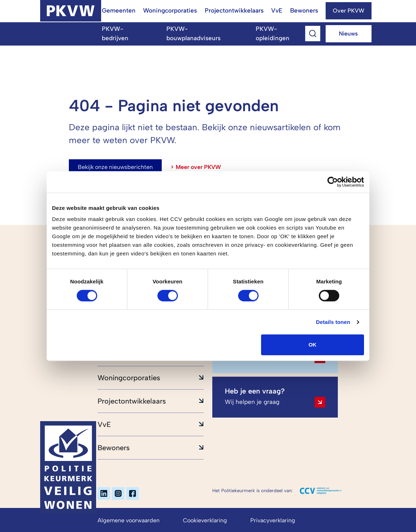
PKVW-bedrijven (115, 33)
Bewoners (304, 10)
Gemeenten (119, 10)
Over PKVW (349, 11)
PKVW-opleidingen (273, 33)
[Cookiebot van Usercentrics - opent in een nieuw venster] (333, 182)
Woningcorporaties (170, 10)
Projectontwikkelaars (234, 10)
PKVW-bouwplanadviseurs (193, 33)
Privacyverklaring (273, 520)
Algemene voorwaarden (129, 520)
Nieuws (348, 34)
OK (313, 345)
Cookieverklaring (205, 520)
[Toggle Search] (313, 33)
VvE (277, 10)
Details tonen (333, 322)
